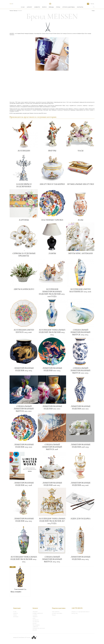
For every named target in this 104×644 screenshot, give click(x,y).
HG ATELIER (36, 622)
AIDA (34, 618)
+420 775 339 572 (77, 608)
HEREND (35, 617)
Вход (92, 7)
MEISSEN (35, 612)
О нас (23, 13)
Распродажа (36, 625)
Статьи (58, 13)
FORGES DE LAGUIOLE (39, 628)
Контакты (80, 13)
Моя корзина (56, 612)
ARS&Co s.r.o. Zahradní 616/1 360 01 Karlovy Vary (80, 613)
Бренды (51, 13)
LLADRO (35, 615)
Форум (44, 13)
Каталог (29, 13)
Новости (37, 13)
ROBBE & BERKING (38, 613)
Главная (11, 17)
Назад (93, 17)
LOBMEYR (35, 627)
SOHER (35, 623)
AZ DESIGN (36, 620)
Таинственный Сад (20, 595)
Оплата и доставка (69, 13)
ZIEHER (35, 630)
